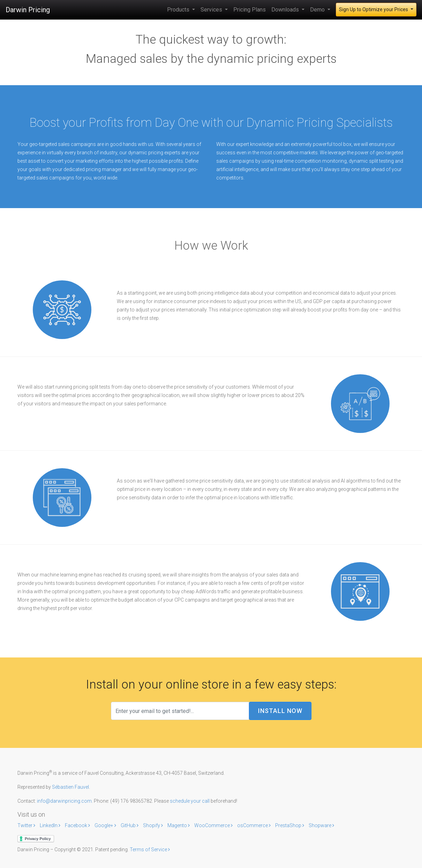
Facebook (78, 825)
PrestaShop (290, 825)
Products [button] (179, 10)
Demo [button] (318, 10)
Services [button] (212, 10)
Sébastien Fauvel (70, 787)
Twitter (27, 825)
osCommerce (254, 825)
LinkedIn (51, 825)
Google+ (106, 825)
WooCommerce (214, 825)
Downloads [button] (286, 10)
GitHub (130, 825)
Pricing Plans (250, 10)
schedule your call (190, 801)
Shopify (153, 825)
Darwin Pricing (28, 10)
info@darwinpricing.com (64, 801)
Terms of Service (150, 849)
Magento (179, 825)
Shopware (321, 825)
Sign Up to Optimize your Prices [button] (374, 9)
